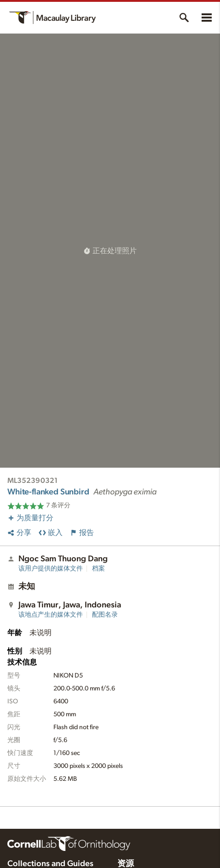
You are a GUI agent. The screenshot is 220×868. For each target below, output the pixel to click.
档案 (98, 569)
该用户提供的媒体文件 (51, 569)
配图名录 (105, 615)
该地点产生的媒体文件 (51, 615)
